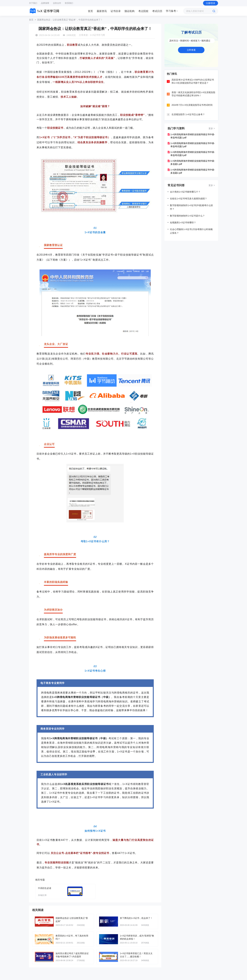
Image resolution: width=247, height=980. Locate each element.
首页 (90, 11)
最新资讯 (102, 11)
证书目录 (116, 11)
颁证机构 (129, 11)
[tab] (90, 11)
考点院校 (143, 11)
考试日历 (157, 11)
